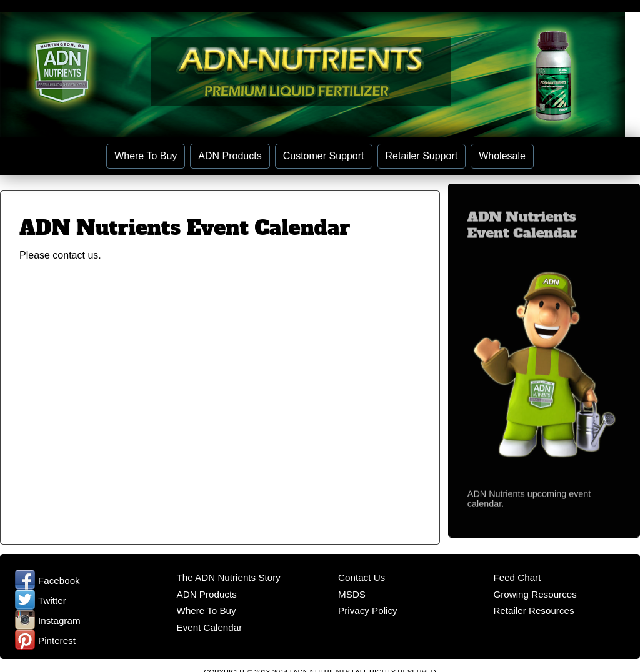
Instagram (48, 620)
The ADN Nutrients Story (229, 577)
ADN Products (230, 156)
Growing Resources (535, 594)
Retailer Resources (533, 610)
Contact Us (362, 577)
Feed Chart (517, 577)
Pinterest (45, 640)
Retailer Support (422, 156)
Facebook (47, 581)
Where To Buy (146, 156)
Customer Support (324, 156)
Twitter (41, 600)
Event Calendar (210, 627)
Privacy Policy (368, 610)
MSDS (352, 594)
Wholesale (502, 156)
